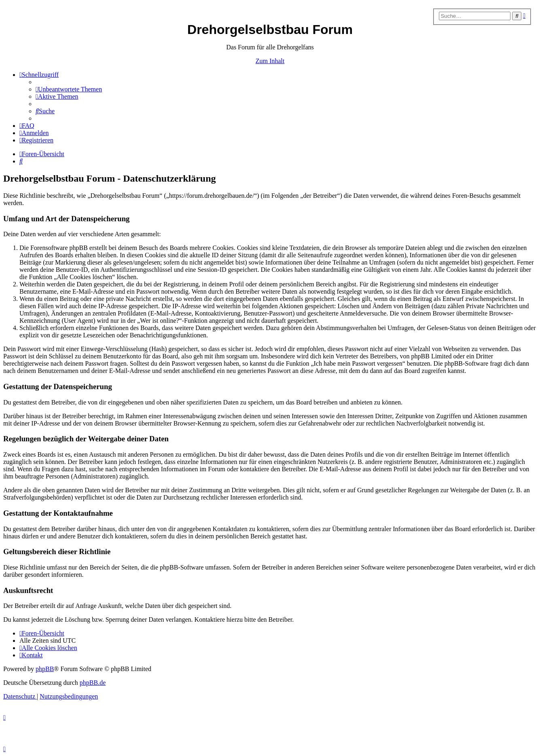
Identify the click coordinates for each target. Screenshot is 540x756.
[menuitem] (69, 89)
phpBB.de (93, 683)
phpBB (45, 669)
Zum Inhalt (270, 61)
